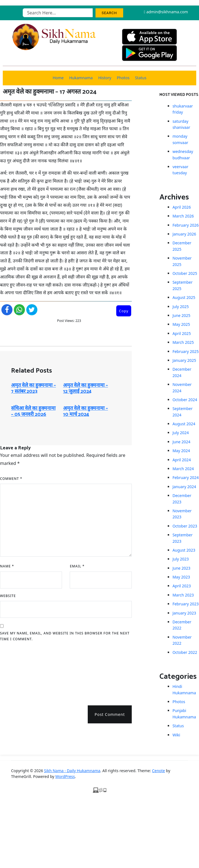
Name (7, 566)
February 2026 (186, 225)
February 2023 (186, 604)
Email (77, 566)
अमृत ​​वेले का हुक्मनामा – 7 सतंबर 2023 (33, 388)
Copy (124, 311)
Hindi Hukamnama (184, 689)
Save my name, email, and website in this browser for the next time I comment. (65, 636)
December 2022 (182, 625)
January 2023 (184, 613)
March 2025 (183, 342)
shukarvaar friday (183, 109)
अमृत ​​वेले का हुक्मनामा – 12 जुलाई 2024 (86, 388)
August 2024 (184, 424)
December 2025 (182, 246)
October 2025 (185, 273)
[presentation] (23, 672)
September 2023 (183, 538)
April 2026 (182, 207)
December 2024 (182, 372)
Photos (123, 78)
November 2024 (182, 387)
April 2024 (182, 460)
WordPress (65, 776)
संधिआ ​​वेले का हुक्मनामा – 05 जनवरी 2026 (33, 411)
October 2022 (185, 652)
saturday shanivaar (181, 124)
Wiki (176, 735)
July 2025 (181, 307)
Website (8, 596)
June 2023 (181, 568)
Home (58, 78)
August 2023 (184, 550)
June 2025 (181, 315)
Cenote (158, 771)
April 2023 (182, 586)
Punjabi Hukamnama (184, 714)
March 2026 (183, 216)
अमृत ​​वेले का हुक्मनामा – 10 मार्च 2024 (86, 411)
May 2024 (181, 451)
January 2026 (184, 234)
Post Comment (110, 714)
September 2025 (183, 285)
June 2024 (181, 442)
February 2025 (186, 351)
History (105, 78)
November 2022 (182, 640)
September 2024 (183, 412)
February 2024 (186, 477)
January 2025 (184, 360)
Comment (11, 479)
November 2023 (182, 514)
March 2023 (183, 595)
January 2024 (184, 487)
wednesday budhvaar (183, 154)
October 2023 (185, 526)
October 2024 (185, 400)
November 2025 (182, 261)
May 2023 (181, 577)
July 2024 (181, 433)
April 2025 (182, 333)
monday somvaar (180, 139)
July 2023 (181, 559)
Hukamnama (81, 78)
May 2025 (181, 324)
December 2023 (182, 499)
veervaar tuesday (180, 170)
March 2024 (183, 469)
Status (141, 78)
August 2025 (184, 297)
